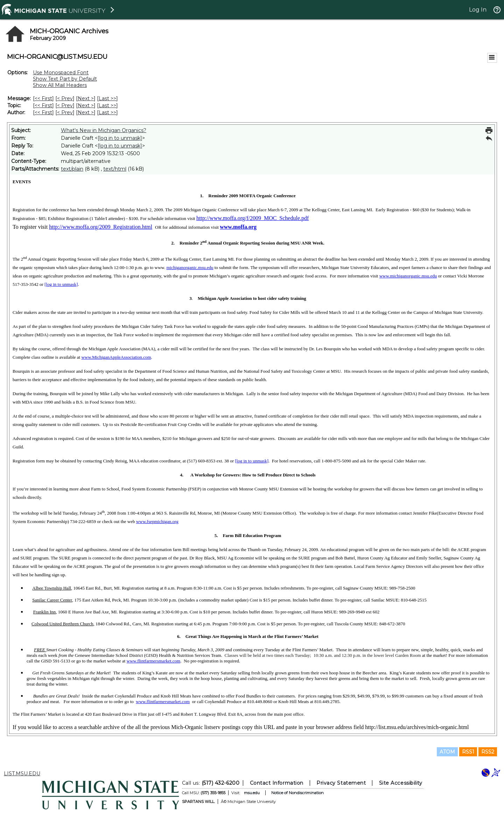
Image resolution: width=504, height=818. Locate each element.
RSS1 (468, 752)
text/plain (72, 169)
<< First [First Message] (43, 98)
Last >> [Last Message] (107, 98)
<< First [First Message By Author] (43, 112)
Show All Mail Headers (60, 85)
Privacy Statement (341, 783)
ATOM (447, 752)
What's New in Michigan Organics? (104, 130)
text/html (115, 169)
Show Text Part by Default (65, 79)
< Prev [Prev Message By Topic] (65, 105)
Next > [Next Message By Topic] (86, 105)
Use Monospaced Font (61, 73)
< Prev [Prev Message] (65, 98)
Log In (478, 10)
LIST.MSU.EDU (22, 774)
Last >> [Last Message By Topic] (107, 105)
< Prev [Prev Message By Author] (65, 112)
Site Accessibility (401, 783)
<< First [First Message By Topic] (43, 105)
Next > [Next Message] (86, 98)
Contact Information (277, 783)
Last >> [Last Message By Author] (107, 112)
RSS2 (488, 752)
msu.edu (252, 793)
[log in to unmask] (120, 138)
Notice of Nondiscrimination (297, 793)
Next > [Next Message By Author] (86, 112)
